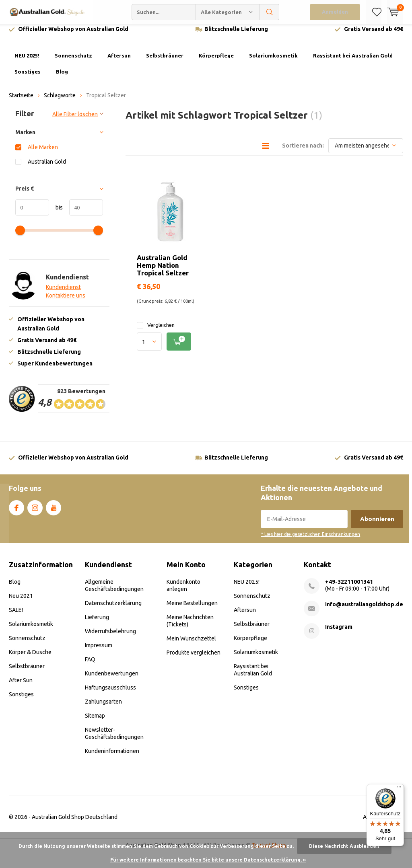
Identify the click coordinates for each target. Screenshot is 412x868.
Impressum (99, 651)
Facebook (16, 512)
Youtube (54, 512)
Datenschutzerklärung (113, 609)
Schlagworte (60, 101)
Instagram (35, 512)
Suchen (270, 12)
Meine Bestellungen (192, 609)
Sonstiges (28, 78)
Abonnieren (377, 525)
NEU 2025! (27, 62)
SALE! (16, 616)
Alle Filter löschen (75, 120)
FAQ (90, 665)
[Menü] (399, 789)
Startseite (21, 101)
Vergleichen (156, 331)
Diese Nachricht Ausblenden (344, 846)
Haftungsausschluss (110, 693)
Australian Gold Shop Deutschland (75, 823)
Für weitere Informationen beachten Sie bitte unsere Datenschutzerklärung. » (208, 860)
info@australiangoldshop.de (364, 610)
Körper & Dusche (30, 658)
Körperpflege (216, 62)
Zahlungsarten (103, 707)
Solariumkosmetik (273, 62)
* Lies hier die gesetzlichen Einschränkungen (310, 540)
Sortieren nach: (303, 151)
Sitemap (95, 721)
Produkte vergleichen (194, 658)
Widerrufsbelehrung (110, 637)
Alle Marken (43, 153)
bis (56, 213)
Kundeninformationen (112, 757)
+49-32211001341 (349, 587)
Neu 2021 (21, 601)
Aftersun (119, 62)
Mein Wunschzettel (191, 644)
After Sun (21, 686)
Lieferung (97, 623)
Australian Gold (47, 167)
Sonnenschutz (73, 62)
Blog (62, 78)
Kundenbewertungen (112, 679)
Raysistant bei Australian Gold (353, 62)
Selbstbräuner (165, 62)
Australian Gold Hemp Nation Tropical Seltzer (163, 271)
